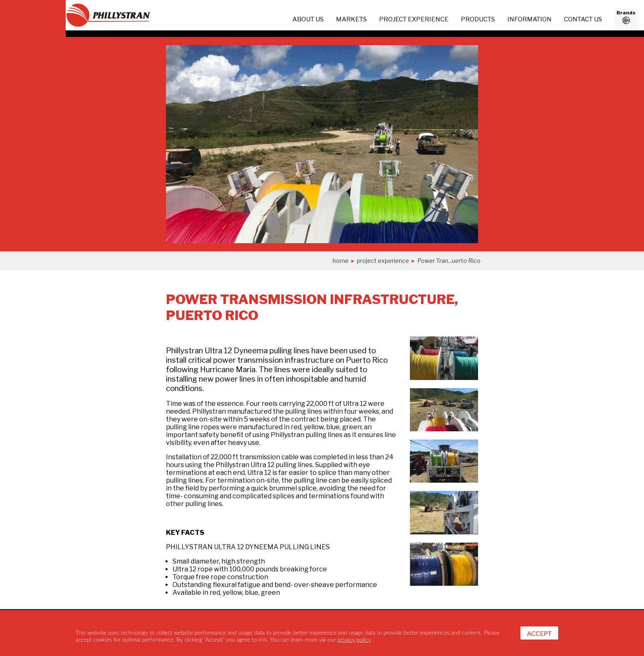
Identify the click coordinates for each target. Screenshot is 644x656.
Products (478, 19)
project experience (414, 19)
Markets (351, 19)
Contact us (583, 19)
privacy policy (354, 639)
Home (341, 261)
